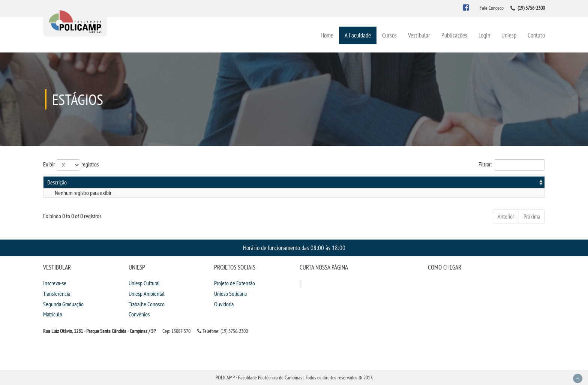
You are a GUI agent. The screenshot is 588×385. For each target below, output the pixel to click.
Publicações (454, 35)
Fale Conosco (492, 8)
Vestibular (419, 35)
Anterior (506, 216)
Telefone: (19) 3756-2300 (223, 331)
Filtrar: (512, 165)
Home (327, 35)
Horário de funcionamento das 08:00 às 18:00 (294, 248)
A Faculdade (358, 35)
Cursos (389, 35)
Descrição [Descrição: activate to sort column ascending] (57, 182)
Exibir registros (71, 165)
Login (484, 35)
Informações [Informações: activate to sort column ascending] (525, 182)
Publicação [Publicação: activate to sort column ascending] (468, 182)
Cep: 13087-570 (176, 331)
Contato (536, 35)
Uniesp (509, 35)
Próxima (532, 216)
